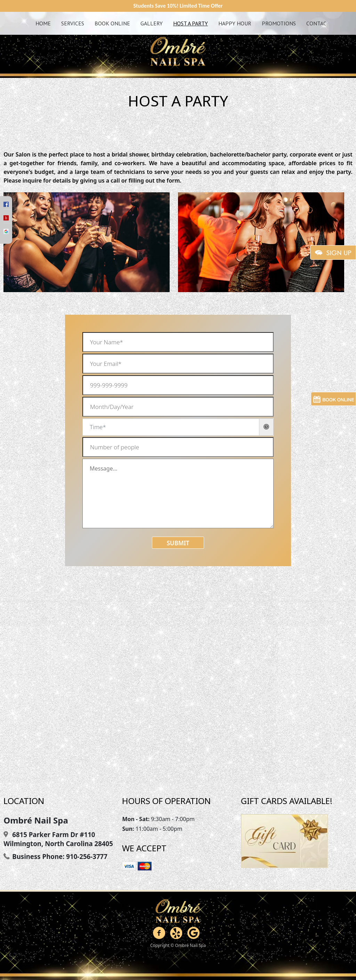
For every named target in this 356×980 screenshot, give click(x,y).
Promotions (279, 23)
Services (73, 23)
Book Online (112, 23)
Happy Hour (235, 23)
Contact (318, 23)
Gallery (152, 23)
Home (43, 23)
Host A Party (191, 23)
